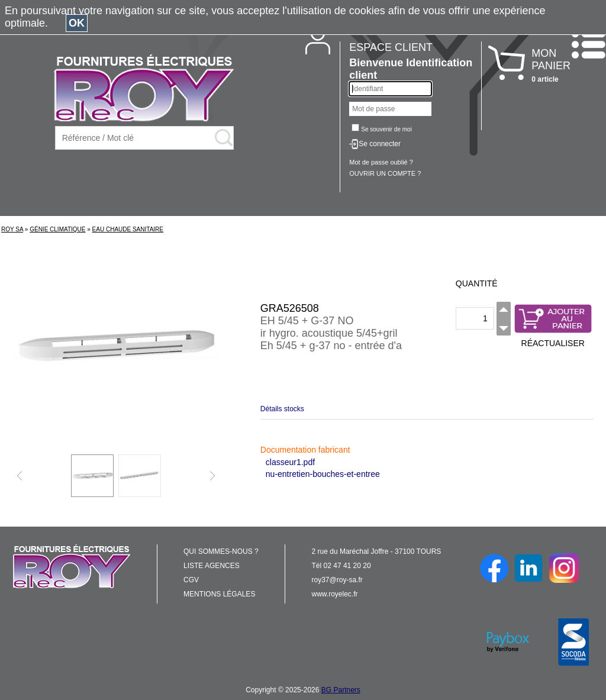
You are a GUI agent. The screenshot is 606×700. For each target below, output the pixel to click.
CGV (191, 580)
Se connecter (380, 144)
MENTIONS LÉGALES (219, 594)
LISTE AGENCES (212, 566)
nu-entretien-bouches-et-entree (323, 474)
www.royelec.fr (335, 594)
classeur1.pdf (290, 462)
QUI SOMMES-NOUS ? (221, 551)
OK (77, 23)
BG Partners (341, 690)
